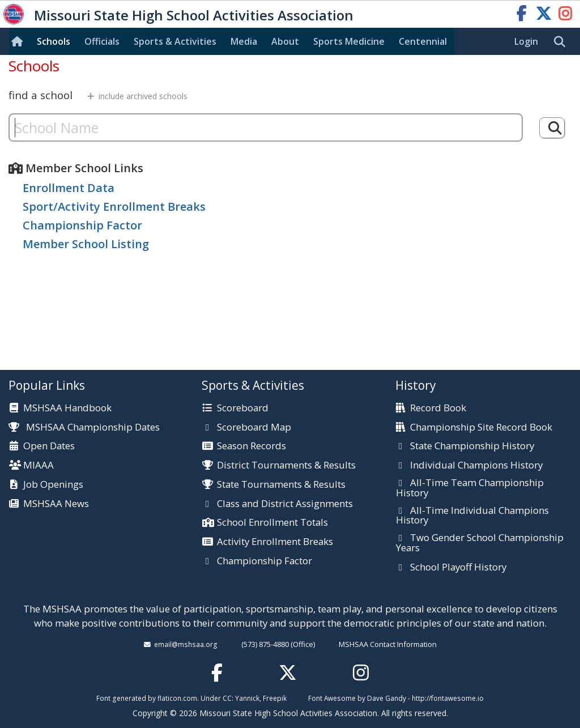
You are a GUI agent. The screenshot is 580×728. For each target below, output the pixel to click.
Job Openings (53, 485)
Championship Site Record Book (481, 428)
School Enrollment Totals (272, 523)
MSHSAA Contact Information (388, 644)
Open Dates (49, 446)
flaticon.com (177, 698)
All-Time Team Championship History (470, 488)
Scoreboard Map (254, 428)
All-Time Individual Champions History (472, 516)
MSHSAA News (56, 504)
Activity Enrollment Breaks (275, 542)
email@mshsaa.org (186, 644)
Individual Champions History (476, 466)
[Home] (19, 41)
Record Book (438, 408)
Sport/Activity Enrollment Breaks (114, 207)
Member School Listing (86, 244)
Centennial (423, 41)
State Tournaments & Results (281, 485)
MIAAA (39, 466)
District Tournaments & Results (286, 466)
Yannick (247, 698)
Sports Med (349, 41)
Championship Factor (82, 225)
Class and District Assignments (285, 504)
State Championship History (472, 446)
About (285, 41)
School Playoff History (458, 568)
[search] (562, 42)
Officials (102, 41)
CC (227, 698)
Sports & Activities (175, 41)
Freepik (275, 698)
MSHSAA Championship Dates (84, 427)
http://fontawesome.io (448, 698)
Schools (54, 41)
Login (526, 41)
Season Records (251, 446)
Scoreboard (243, 408)
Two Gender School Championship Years (480, 543)
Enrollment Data (69, 188)
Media (244, 41)
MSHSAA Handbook (67, 408)
